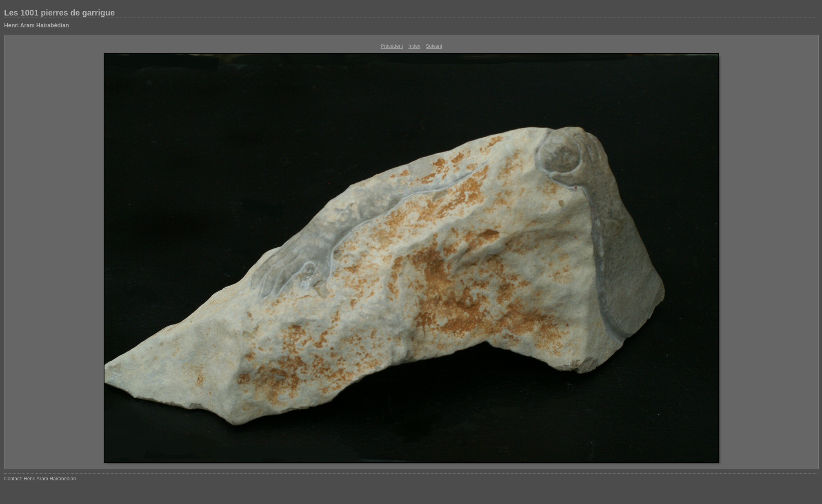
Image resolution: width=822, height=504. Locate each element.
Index (414, 46)
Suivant (434, 46)
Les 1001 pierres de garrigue (59, 13)
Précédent (392, 46)
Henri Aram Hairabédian (37, 25)
